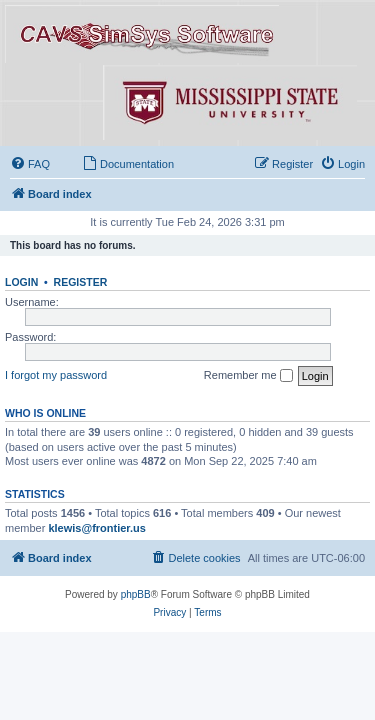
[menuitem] (30, 164)
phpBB (136, 594)
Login (21, 282)
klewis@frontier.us (97, 528)
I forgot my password (56, 375)
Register (81, 282)
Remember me (248, 376)
